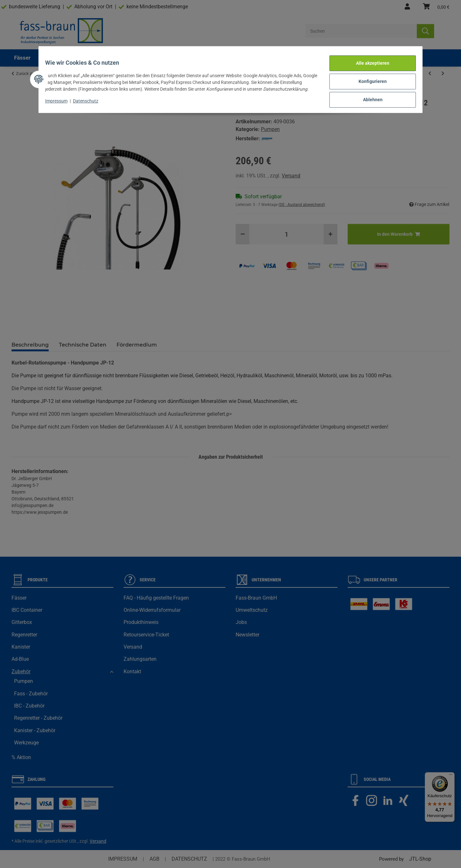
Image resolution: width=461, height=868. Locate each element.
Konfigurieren (369, 78)
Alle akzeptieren (369, 61)
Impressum (60, 100)
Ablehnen (369, 94)
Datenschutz (89, 100)
